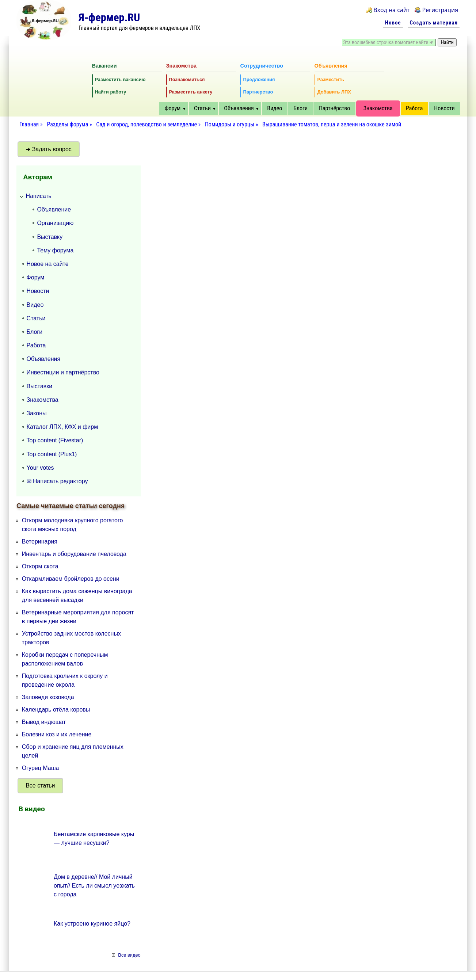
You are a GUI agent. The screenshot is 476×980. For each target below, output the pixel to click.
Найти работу (111, 92)
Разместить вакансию (120, 79)
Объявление (54, 209)
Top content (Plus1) (52, 454)
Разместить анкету (191, 92)
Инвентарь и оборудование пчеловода (74, 554)
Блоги (300, 108)
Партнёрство (334, 108)
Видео (275, 108)
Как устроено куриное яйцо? (92, 924)
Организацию (55, 223)
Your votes (40, 468)
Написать (39, 196)
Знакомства (378, 108)
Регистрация (440, 10)
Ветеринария (40, 542)
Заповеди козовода (48, 697)
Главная (29, 124)
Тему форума (55, 250)
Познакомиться (187, 79)
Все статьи (40, 785)
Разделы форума (67, 124)
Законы (37, 413)
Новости (444, 108)
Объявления (239, 108)
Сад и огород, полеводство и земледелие (146, 124)
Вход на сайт (391, 10)
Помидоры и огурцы (230, 124)
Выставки (40, 386)
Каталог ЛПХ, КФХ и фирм (62, 427)
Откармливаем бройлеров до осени (71, 579)
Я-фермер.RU (109, 17)
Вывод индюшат (44, 722)
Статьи (202, 108)
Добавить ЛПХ (334, 92)
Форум (173, 108)
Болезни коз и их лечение (57, 734)
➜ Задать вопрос (49, 149)
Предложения (259, 79)
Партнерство (258, 92)
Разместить (331, 79)
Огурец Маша (41, 768)
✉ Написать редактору (57, 481)
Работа (414, 108)
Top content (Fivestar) (55, 440)
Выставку (50, 237)
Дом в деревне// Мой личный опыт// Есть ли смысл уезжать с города (94, 886)
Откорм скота (40, 566)
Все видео (129, 955)
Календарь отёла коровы (56, 710)
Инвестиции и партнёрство (63, 372)
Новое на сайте (48, 264)
